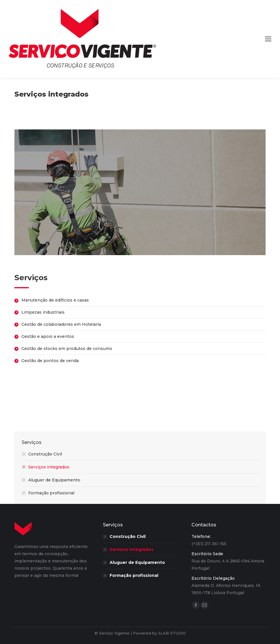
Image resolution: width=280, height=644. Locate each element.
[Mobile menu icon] (268, 39)
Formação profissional (51, 493)
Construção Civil (45, 454)
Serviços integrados (49, 467)
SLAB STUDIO (172, 633)
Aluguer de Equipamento (54, 480)
